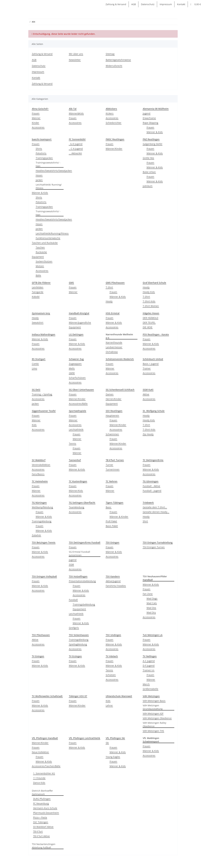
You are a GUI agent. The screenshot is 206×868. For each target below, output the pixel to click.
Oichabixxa (112, 352)
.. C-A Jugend (76, 149)
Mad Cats (152, 603)
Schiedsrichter (114, 123)
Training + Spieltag (42, 394)
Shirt (145, 521)
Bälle (38, 275)
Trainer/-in (149, 670)
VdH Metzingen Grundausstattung (153, 707)
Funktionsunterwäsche (48, 238)
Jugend (147, 113)
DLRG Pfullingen (42, 799)
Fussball (73, 600)
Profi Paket (111, 521)
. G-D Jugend (76, 144)
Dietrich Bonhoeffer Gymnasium (42, 792)
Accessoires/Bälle (78, 404)
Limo (34, 368)
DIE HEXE (148, 327)
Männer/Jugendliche (80, 323)
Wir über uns (76, 54)
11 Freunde (39, 778)
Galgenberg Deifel (152, 144)
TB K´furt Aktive (41, 836)
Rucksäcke (41, 252)
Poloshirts (41, 153)
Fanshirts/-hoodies (116, 586)
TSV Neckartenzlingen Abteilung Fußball (44, 846)
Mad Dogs (152, 598)
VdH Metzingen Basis (154, 701)
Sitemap (110, 54)
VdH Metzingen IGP (153, 713)
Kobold (36, 297)
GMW (72, 373)
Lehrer (109, 705)
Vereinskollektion (41, 465)
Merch (146, 684)
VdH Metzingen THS (153, 731)
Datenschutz (148, 4)
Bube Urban (149, 172)
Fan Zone (148, 594)
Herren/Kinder (114, 399)
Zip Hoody (148, 434)
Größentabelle (150, 689)
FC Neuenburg (41, 803)
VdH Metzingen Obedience (157, 718)
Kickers (110, 113)
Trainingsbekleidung (84, 604)
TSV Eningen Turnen (154, 547)
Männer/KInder (114, 149)
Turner (109, 465)
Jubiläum (148, 186)
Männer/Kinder (77, 399)
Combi (35, 364)
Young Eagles (113, 757)
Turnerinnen (113, 469)
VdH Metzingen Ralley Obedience (154, 724)
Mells (72, 368)
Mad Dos (151, 608)
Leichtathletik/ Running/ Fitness (49, 186)
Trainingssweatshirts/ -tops (48, 164)
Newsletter (75, 60)
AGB (134, 4)
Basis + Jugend (151, 364)
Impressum (166, 4)
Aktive (146, 394)
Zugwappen (75, 364)
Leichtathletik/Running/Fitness (52, 233)
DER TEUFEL (149, 323)
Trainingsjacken (44, 158)
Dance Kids (39, 783)
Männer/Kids (76, 491)
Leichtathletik (76, 429)
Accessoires (38, 127)
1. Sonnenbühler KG (44, 773)
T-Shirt (109, 287)
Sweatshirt (38, 323)
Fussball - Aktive (151, 486)
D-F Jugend (149, 666)
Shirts (39, 149)
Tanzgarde (38, 292)
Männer (36, 118)
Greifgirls (74, 628)
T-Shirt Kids (149, 301)
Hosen (39, 175)
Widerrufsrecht (114, 66)
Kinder (35, 123)
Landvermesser (114, 347)
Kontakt (181, 4)
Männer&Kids (76, 113)
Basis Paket (112, 526)
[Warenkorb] (196, 4)
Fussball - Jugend (152, 491)
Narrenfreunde (114, 342)
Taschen (40, 247)
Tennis (73, 443)
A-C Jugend (149, 661)
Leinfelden (38, 287)
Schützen (111, 675)
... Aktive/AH (75, 153)
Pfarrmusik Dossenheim (46, 813)
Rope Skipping (150, 123)
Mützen (40, 266)
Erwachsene (149, 118)
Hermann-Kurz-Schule (45, 808)
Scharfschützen (77, 378)
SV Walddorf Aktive (43, 827)
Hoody (109, 301)
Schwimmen (112, 434)
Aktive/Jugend (113, 581)
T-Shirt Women (151, 306)
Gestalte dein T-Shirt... (155, 507)
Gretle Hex (148, 158)
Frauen (36, 113)
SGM (71, 564)
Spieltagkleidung (78, 644)
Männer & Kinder (119, 517)
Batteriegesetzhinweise (118, 60)
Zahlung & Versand (116, 4)
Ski (107, 743)
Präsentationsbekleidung (82, 581)
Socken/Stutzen (44, 261)
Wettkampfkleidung (42, 507)
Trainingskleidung (42, 521)
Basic (109, 507)
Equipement (79, 609)
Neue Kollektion (40, 752)
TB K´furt (38, 831)
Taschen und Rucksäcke (45, 243)
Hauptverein (112, 415)
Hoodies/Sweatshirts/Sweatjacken (54, 171)
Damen (110, 394)
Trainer (147, 368)
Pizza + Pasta (40, 817)
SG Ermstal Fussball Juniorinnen (80, 553)
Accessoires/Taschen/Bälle (46, 766)
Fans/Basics (38, 474)
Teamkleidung (77, 507)
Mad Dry (151, 612)
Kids (34, 425)
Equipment (38, 257)
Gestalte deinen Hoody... (156, 512)
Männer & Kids (155, 132)
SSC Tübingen (41, 822)
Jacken (39, 180)
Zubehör (36, 535)
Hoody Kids (149, 292)
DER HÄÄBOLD (150, 318)
